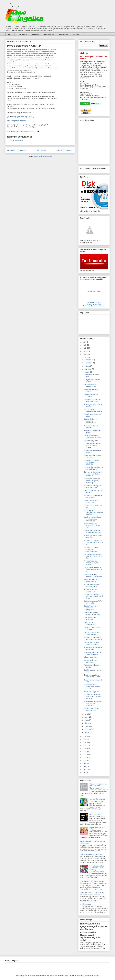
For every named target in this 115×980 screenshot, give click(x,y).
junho (87, 717)
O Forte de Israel (95, 814)
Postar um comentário (17, 141)
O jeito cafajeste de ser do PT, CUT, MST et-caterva (93, 446)
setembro (88, 369)
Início (10, 34)
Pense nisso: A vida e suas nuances (92, 709)
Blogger (96, 976)
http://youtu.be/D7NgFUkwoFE (23, 117)
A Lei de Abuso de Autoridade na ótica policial (92, 563)
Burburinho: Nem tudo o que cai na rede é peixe (93, 638)
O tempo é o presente (97, 799)
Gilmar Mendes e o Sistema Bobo (91, 385)
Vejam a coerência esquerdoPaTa (91, 580)
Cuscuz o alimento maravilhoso (91, 661)
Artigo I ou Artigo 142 (91, 692)
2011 (85, 757)
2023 (85, 345)
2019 (85, 357)
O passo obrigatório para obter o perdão (98, 785)
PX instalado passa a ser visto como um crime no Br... (93, 556)
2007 (85, 770)
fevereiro (88, 729)
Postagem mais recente (16, 150)
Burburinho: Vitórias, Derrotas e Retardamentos (91, 549)
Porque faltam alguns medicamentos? (92, 585)
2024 (85, 342)
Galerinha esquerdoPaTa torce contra (93, 602)
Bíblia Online (63, 34)
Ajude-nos (36, 34)
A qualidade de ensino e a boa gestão (93, 648)
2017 (85, 739)
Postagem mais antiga (64, 150)
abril (86, 723)
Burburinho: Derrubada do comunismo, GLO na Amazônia (93, 474)
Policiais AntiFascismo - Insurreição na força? (92, 532)
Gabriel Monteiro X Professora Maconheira (93, 576)
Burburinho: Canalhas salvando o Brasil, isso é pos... (93, 596)
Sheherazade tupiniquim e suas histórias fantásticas (93, 703)
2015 (85, 745)
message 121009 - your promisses (92, 881)
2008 (85, 767)
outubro (87, 366)
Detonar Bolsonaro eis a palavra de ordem (93, 400)
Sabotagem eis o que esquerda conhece (92, 643)
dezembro (88, 360)
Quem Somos (22, 34)
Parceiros (77, 34)
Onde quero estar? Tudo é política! (92, 893)
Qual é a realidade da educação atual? (92, 634)
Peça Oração (49, 34)
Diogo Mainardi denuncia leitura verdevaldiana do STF (93, 570)
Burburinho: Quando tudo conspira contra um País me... (93, 542)
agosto (87, 372)
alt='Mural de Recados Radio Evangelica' (94, 142)
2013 (85, 751)
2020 (85, 354)
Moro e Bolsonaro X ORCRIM (91, 395)
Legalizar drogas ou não (98, 828)
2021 (85, 351)
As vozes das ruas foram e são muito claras (93, 468)
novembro (88, 363)
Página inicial (41, 150)
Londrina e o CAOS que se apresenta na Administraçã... (92, 519)
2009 (85, 764)
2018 (85, 736)
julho (86, 714)
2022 (85, 348)
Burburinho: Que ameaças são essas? (93, 496)
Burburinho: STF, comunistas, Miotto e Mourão (92, 687)
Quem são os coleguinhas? (90, 624)
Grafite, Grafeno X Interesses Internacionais (91, 421)
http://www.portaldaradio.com (17, 121)
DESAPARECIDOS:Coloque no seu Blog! (94, 303)
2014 (85, 748)
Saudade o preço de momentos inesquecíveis (91, 608)
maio (86, 720)
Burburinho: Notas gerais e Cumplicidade (93, 487)
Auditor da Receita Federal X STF (91, 590)
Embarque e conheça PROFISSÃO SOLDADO (92, 462)
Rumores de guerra (91, 441)
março (87, 726)
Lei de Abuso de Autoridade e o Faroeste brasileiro (93, 512)
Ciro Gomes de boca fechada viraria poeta (92, 614)
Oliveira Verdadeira (91, 657)
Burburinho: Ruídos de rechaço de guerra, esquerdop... (92, 481)
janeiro (87, 732)
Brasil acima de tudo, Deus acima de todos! (93, 676)
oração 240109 (85, 904)
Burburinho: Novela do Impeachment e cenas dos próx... (93, 697)
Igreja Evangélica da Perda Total (91, 501)
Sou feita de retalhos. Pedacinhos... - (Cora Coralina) (97, 868)
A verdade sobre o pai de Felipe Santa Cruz (93, 653)
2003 (85, 773)
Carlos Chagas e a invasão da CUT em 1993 (92, 526)
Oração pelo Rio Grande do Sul (91, 854)
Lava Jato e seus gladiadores (90, 619)
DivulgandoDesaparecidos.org (94, 306)
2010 (85, 760)
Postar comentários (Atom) (43, 156)
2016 (85, 742)
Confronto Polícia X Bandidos (91, 427)
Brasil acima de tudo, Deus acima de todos (92, 437)
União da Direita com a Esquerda (92, 628)
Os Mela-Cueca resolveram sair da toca (93, 410)
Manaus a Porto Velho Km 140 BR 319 (93, 456)
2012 (85, 754)
